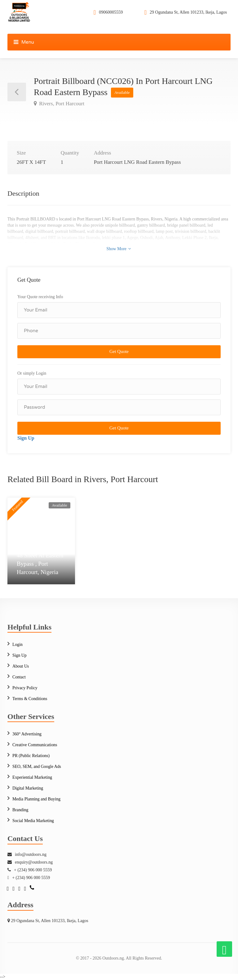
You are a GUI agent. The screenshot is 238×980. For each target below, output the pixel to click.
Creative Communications (35, 745)
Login (18, 645)
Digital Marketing (28, 788)
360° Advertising (27, 734)
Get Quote (119, 351)
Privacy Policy (25, 688)
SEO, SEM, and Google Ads (37, 767)
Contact (19, 677)
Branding (20, 810)
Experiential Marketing (33, 777)
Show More (119, 248)
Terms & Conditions (30, 699)
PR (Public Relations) (31, 756)
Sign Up (26, 438)
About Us (21, 666)
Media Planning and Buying (37, 799)
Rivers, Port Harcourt (61, 104)
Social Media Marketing (33, 821)
